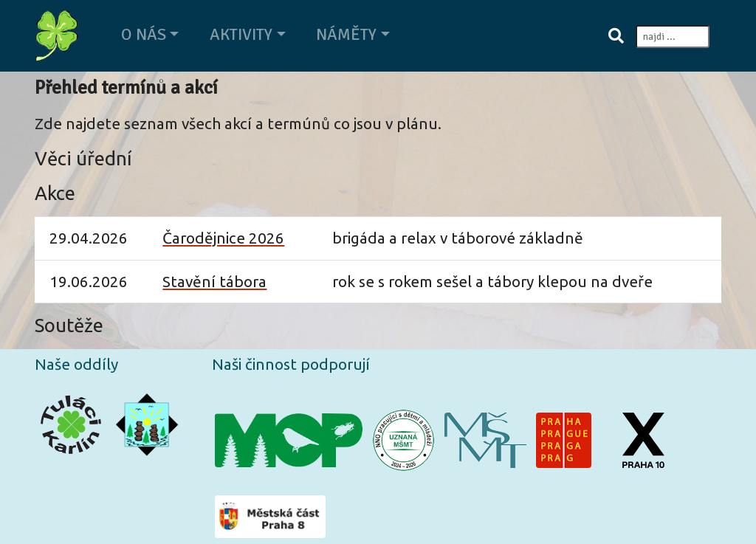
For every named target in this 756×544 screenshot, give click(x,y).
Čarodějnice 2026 (223, 238)
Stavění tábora (214, 282)
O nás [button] (144, 35)
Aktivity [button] (241, 35)
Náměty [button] (346, 35)
